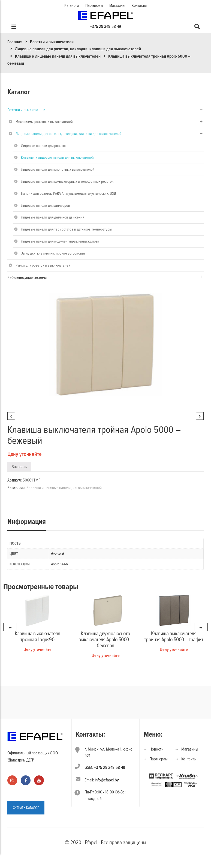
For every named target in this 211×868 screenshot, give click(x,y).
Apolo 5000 (59, 564)
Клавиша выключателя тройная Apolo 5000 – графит (174, 637)
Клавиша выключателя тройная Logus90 (37, 637)
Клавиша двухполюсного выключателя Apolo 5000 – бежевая (106, 640)
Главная (15, 42)
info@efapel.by (107, 780)
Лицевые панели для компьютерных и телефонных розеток (67, 181)
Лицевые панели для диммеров (46, 206)
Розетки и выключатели (52, 42)
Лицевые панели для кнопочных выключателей (58, 169)
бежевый (57, 554)
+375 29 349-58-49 (106, 26)
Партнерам (94, 5)
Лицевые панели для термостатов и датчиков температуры (66, 229)
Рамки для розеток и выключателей (43, 265)
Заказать (19, 467)
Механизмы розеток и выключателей (44, 122)
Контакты (139, 5)
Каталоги (72, 5)
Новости (156, 749)
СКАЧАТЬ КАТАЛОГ (26, 808)
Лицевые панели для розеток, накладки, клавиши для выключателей (78, 49)
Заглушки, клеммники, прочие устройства (53, 253)
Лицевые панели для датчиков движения (53, 217)
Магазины (117, 5)
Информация (27, 522)
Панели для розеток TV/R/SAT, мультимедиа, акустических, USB (68, 194)
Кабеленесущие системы (27, 277)
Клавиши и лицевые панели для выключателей (58, 56)
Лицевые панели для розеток (44, 146)
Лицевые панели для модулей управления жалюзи (60, 241)
